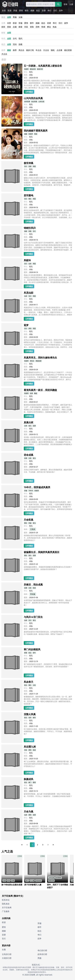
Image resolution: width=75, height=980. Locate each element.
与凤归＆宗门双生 (33, 617)
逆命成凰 (29, 455)
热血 (55, 27)
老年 (34, 653)
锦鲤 (26, 231)
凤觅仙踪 (29, 293)
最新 (9, 50)
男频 (15, 17)
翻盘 (36, 393)
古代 (15, 39)
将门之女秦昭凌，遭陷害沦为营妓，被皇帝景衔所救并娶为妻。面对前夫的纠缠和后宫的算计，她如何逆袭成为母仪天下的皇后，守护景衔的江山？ (48, 764)
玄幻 (55, 10)
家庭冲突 (40, 69)
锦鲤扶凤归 (30, 228)
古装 (30, 458)
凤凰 (34, 166)
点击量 (59, 50)
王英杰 (33, 529)
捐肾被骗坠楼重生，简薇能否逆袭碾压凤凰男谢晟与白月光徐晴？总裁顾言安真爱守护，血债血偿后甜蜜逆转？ (48, 568)
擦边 (49, 27)
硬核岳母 (33, 69)
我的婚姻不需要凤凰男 (36, 131)
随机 (53, 50)
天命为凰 (29, 812)
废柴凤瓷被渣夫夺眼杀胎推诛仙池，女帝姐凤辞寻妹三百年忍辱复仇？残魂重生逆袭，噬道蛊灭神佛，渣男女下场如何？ (48, 633)
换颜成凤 (29, 779)
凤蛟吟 (27, 260)
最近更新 (68, 50)
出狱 (26, 426)
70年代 (31, 491)
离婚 (36, 134)
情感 (43, 27)
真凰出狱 (29, 422)
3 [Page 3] (43, 845)
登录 (65, 4)
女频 (20, 17)
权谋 (10, 10)
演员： (26, 75)
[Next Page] (48, 845)
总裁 (15, 27)
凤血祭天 (29, 682)
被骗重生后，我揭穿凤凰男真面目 (42, 552)
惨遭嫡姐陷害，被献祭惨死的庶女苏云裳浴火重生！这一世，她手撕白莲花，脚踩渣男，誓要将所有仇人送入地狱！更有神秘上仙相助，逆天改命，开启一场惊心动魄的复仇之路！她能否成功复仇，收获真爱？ (48, 700)
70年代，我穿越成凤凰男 (37, 487)
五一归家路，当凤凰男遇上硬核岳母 (43, 66)
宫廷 (26, 27)
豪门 (30, 782)
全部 (4, 10)
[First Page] (22, 845)
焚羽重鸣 (29, 195)
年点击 (39, 50)
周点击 (21, 50)
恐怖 (38, 27)
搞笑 (3, 27)
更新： (26, 78)
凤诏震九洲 (30, 747)
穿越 (15, 10)
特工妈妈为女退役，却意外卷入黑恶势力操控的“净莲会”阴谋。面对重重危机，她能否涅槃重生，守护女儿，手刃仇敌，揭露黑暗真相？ (48, 731)
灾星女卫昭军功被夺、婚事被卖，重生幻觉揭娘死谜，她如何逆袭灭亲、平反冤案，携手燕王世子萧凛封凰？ (48, 471)
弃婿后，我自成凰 (33, 585)
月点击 (4, 54)
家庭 (20, 27)
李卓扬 (33, 594)
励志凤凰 (34, 102)
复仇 (30, 426)
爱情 (21, 10)
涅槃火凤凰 (30, 714)
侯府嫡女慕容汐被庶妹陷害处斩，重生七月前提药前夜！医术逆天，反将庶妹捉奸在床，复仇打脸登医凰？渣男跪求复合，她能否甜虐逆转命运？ (48, 538)
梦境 (30, 328)
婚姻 (32, 10)
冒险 (32, 27)
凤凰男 (26, 69)
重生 (30, 199)
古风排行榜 (7, 954)
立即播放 (29, 92)
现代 (20, 39)
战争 (61, 10)
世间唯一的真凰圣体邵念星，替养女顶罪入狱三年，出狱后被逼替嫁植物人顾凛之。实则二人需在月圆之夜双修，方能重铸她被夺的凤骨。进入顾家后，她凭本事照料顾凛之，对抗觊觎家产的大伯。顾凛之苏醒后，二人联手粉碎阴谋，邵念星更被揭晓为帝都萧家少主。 (48, 441)
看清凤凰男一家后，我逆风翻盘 (40, 390)
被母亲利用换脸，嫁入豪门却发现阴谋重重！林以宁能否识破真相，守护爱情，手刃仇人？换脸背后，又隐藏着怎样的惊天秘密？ (48, 795)
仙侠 (30, 264)
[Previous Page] (27, 845)
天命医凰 (29, 520)
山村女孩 (41, 102)
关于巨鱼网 (7, 908)
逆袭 (44, 10)
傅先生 (32, 361)
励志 (38, 10)
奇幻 (49, 10)
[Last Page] (53, 845)
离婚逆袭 (39, 361)
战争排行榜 (42, 954)
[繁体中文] (18, 896)
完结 (15, 44)
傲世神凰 (29, 163)
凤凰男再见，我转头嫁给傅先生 (40, 358)
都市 (27, 10)
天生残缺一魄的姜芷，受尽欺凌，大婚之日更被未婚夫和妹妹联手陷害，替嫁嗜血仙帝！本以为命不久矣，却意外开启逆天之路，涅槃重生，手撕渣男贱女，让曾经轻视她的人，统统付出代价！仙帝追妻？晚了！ (48, 830)
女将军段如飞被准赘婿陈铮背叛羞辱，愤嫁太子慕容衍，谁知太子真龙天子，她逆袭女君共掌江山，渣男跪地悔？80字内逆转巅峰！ (48, 603)
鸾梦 (26, 325)
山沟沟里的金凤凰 (33, 98)
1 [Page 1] (32, 845)
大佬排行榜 (7, 958)
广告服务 (6, 911)
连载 (20, 44)
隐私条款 (6, 904)
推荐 (15, 50)
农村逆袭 (27, 102)
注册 (71, 4)
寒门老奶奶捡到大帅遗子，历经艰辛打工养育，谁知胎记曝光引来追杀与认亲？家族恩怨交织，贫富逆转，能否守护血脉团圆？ (48, 665)
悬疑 (9, 27)
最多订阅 (30, 50)
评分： (26, 72)
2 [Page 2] (37, 845)
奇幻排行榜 (42, 950)
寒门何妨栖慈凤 (32, 649)
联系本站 (6, 900)
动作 (30, 718)
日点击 (46, 50)
